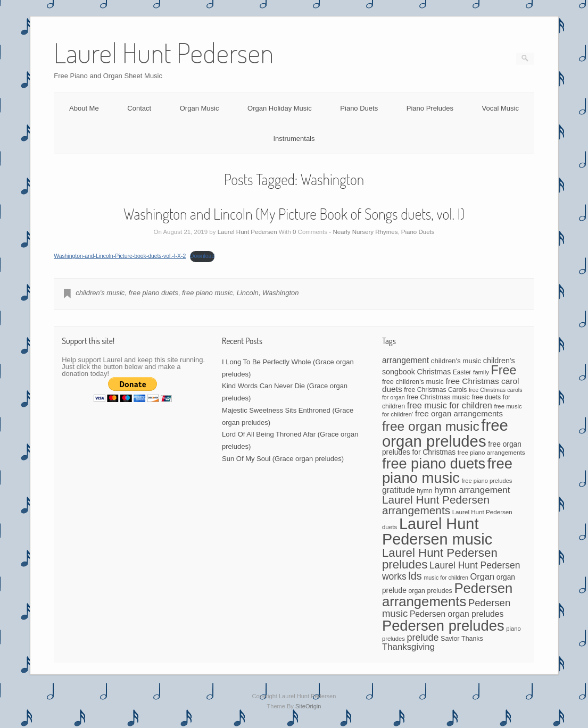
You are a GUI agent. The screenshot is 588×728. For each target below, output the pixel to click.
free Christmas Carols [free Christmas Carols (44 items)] (435, 390)
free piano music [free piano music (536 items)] (447, 471)
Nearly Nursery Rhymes (365, 232)
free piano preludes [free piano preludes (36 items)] (487, 481)
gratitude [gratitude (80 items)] (399, 490)
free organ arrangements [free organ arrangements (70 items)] (459, 413)
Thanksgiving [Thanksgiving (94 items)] (408, 647)
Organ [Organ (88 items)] (483, 576)
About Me (84, 108)
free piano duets (154, 293)
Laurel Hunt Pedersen (247, 232)
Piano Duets (359, 108)
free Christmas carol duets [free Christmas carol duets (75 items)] (451, 385)
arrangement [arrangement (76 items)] (405, 360)
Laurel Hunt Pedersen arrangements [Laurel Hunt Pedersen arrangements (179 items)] (436, 505)
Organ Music (200, 108)
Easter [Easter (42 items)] (462, 372)
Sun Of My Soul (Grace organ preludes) (283, 459)
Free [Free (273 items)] (504, 370)
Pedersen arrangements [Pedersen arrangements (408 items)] (447, 595)
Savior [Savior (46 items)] (450, 639)
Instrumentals (294, 139)
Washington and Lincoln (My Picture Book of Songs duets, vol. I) (294, 214)
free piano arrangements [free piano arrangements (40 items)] (491, 452)
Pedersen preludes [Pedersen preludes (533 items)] (443, 626)
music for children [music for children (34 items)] (446, 578)
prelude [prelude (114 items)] (423, 638)
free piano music (207, 293)
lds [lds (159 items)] (415, 576)
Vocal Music (500, 108)
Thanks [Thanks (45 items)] (472, 639)
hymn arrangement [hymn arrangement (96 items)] (472, 490)
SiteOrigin (308, 706)
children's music (100, 293)
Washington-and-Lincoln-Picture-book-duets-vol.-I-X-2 (120, 256)
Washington (280, 293)
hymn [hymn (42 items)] (424, 491)
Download (202, 256)
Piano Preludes (430, 108)
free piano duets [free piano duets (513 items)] (434, 463)
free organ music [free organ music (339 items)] (431, 426)
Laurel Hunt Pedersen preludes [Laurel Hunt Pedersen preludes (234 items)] (440, 559)
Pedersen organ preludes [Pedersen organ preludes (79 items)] (457, 614)
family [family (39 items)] (481, 372)
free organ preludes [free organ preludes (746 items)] (445, 433)
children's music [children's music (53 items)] (456, 361)
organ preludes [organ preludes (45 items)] (430, 591)
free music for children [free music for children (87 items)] (450, 405)
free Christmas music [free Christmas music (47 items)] (438, 397)
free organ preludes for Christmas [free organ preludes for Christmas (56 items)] (452, 448)
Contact (139, 108)
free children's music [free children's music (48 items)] (413, 382)
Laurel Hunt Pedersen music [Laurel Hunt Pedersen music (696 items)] (437, 532)
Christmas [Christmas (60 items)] (434, 372)
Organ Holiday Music (280, 108)
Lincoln (248, 293)
